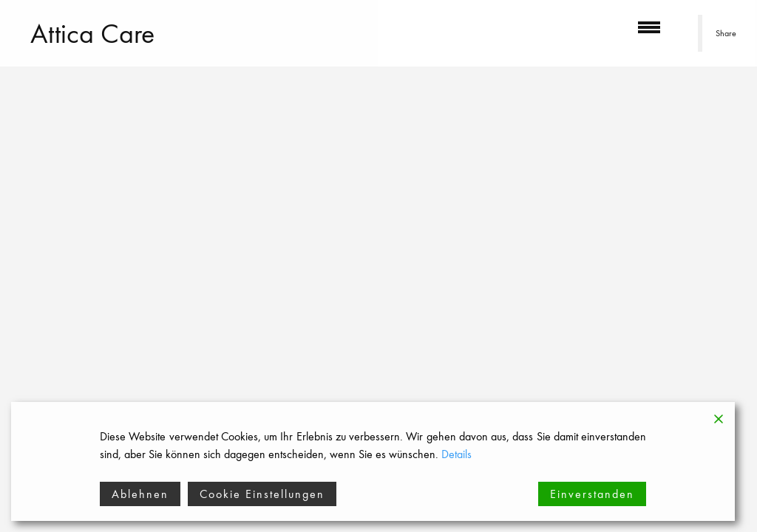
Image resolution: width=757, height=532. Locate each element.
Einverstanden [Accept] (592, 494)
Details (456, 454)
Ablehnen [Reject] (140, 494)
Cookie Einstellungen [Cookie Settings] (262, 494)
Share (726, 33)
